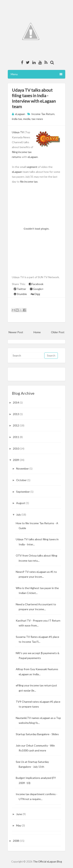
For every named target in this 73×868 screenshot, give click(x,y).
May (19, 825)
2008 (16, 841)
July (19, 515)
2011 (16, 437)
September (23, 492)
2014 (16, 402)
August (21, 503)
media (27, 119)
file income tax (29, 181)
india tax (17, 119)
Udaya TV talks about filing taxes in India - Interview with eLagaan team (34, 98)
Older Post (58, 332)
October (22, 480)
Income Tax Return (43, 114)
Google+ (37, 289)
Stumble (20, 294)
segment (32, 167)
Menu (36, 74)
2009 (16, 460)
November (23, 468)
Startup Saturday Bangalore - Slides (37, 734)
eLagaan (33, 157)
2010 (16, 448)
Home (37, 332)
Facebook (36, 284)
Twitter (20, 289)
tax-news (37, 119)
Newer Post (16, 332)
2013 (16, 414)
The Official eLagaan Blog (47, 862)
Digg (35, 294)
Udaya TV (18, 132)
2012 (16, 425)
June (19, 814)
